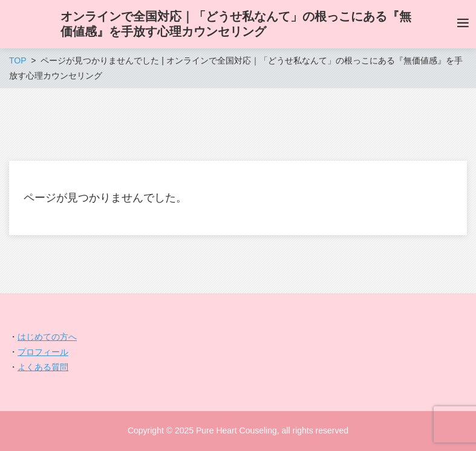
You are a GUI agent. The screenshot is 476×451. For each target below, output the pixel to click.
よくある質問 (43, 367)
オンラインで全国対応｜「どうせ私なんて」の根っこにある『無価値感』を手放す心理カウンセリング (236, 24)
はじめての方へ (47, 337)
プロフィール (43, 352)
